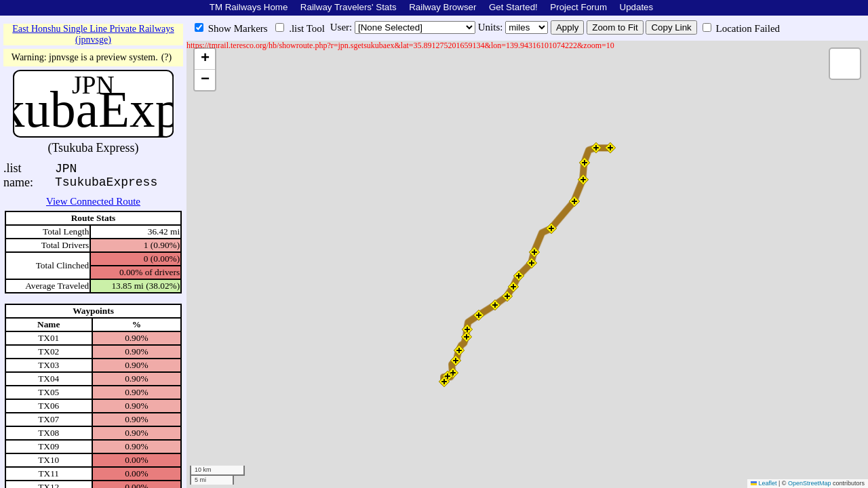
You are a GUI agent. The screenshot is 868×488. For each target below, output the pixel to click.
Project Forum (578, 7)
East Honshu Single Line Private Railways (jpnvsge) (93, 34)
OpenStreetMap (810, 483)
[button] (444, 382)
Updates (637, 7)
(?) (167, 57)
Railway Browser (442, 7)
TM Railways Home (249, 7)
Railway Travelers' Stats (349, 7)
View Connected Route (93, 201)
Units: (492, 27)
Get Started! (513, 7)
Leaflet (764, 483)
